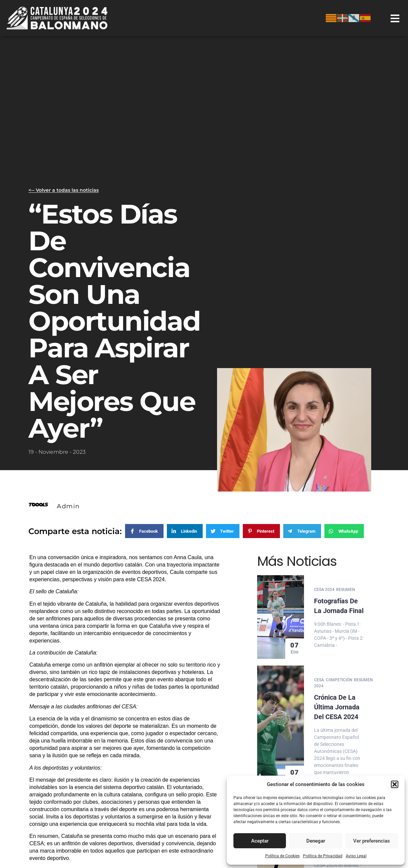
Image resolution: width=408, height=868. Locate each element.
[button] (395, 784)
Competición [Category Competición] (339, 679)
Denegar (316, 841)
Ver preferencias (372, 841)
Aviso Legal (356, 856)
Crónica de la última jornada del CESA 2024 (337, 705)
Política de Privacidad (323, 856)
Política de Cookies (282, 856)
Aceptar (260, 841)
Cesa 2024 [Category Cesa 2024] (324, 590)
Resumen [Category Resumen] (345, 590)
